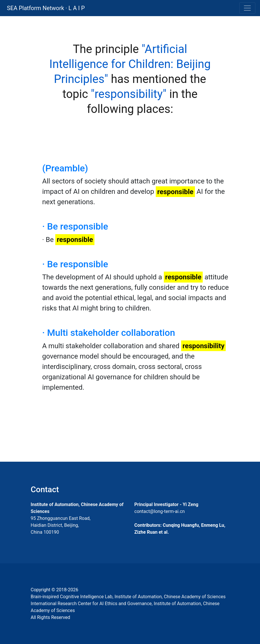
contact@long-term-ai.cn (160, 511)
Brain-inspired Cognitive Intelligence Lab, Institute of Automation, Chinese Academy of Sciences (128, 597)
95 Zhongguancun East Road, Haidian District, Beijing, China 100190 (61, 525)
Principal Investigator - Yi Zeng (166, 504)
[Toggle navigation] (247, 8)
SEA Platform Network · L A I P (46, 8)
